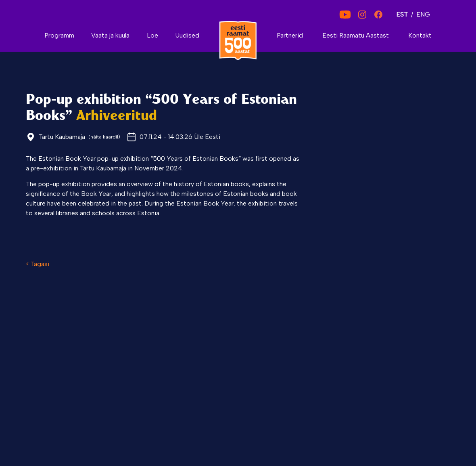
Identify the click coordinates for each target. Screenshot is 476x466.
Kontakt (420, 35)
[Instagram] (362, 15)
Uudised (187, 35)
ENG (423, 14)
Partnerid (290, 35)
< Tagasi (38, 264)
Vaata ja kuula (110, 35)
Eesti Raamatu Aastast (356, 35)
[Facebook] (378, 15)
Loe (152, 35)
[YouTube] (345, 15)
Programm (59, 35)
